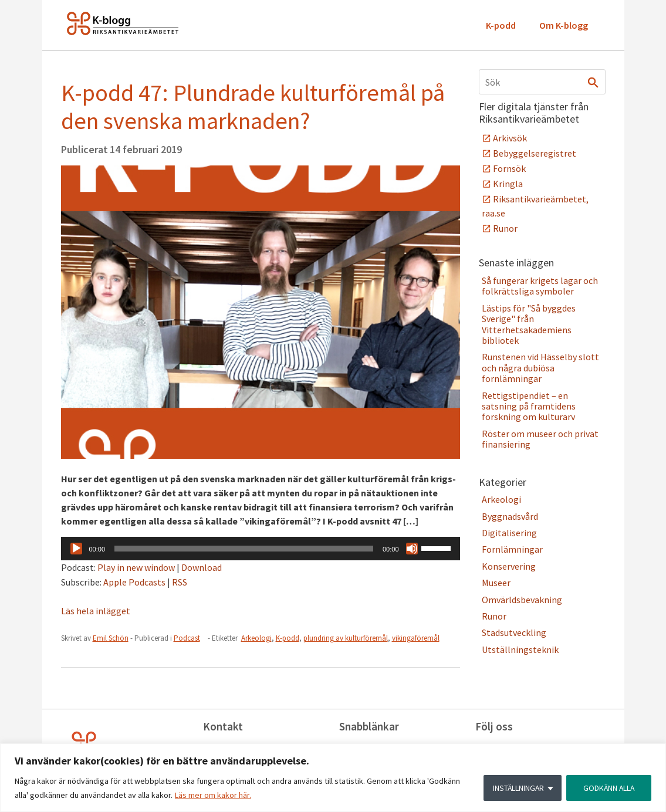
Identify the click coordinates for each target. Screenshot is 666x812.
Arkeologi (256, 638)
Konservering (509, 566)
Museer (496, 583)
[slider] (244, 549)
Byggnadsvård (510, 516)
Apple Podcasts (134, 582)
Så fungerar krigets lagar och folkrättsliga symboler (540, 286)
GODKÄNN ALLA (608, 788)
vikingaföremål (416, 638)
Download (202, 567)
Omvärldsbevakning (522, 600)
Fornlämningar (512, 549)
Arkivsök (510, 138)
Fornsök (509, 168)
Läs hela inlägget (96, 611)
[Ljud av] (412, 549)
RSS (180, 582)
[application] (261, 549)
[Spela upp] (76, 549)
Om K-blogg (564, 25)
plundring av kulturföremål (346, 638)
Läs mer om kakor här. (213, 795)
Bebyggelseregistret (535, 153)
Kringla (508, 184)
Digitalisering (509, 533)
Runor (505, 228)
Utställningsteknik (520, 649)
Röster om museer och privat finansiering (540, 439)
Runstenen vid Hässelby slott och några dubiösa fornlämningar (540, 368)
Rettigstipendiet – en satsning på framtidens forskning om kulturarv (529, 406)
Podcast (187, 638)
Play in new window (136, 567)
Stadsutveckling (514, 632)
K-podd (501, 25)
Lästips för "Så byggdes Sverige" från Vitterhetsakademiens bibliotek (529, 324)
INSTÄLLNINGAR (516, 788)
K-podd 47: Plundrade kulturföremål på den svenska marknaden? (253, 107)
